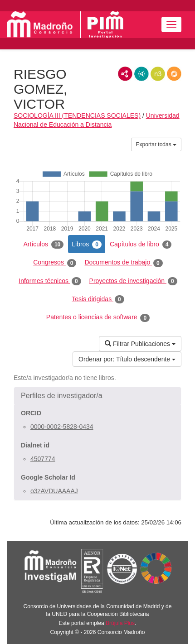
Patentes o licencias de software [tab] (98, 317)
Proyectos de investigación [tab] (133, 281)
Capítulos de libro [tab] (141, 245)
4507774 (43, 459)
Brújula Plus (120, 623)
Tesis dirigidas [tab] (98, 299)
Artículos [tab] (44, 245)
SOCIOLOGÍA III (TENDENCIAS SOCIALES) (77, 115)
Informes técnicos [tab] (50, 281)
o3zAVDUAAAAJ (54, 491)
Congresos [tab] (55, 263)
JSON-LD (141, 74)
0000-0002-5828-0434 (62, 427)
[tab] (97, 396)
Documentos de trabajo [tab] (123, 263)
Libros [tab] (87, 245)
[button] (97, 396)
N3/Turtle (158, 74)
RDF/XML (125, 74)
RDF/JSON (174, 74)
